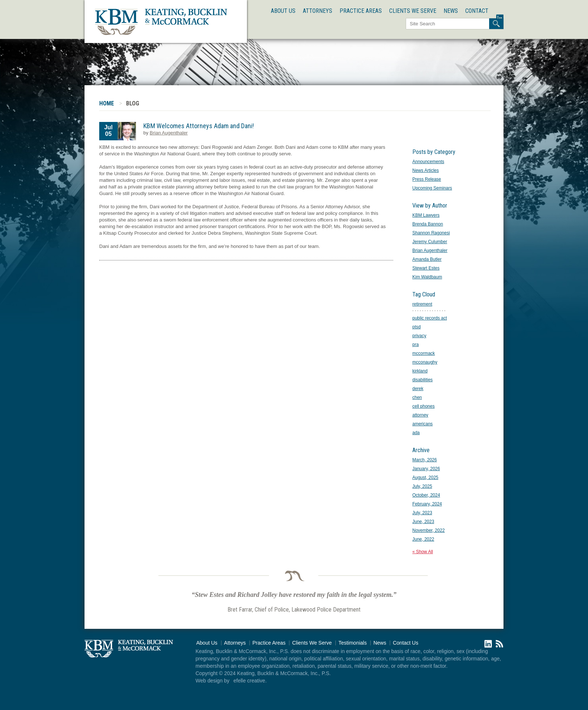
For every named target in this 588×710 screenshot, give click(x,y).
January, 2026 (426, 469)
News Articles (426, 170)
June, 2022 (423, 539)
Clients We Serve (413, 11)
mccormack (424, 353)
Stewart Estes (426, 268)
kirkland (420, 371)
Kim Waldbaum (427, 277)
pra (415, 345)
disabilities (422, 380)
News (451, 11)
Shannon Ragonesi (431, 233)
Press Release (427, 179)
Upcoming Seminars (432, 188)
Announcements (428, 162)
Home (107, 103)
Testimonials (353, 643)
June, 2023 (423, 522)
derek (418, 389)
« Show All (423, 552)
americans (422, 424)
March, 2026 (425, 460)
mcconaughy (425, 362)
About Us (283, 11)
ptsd (417, 327)
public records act (430, 318)
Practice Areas (361, 11)
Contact (477, 11)
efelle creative (249, 681)
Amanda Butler (427, 259)
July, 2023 (422, 513)
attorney (420, 415)
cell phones (424, 406)
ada (416, 433)
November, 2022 (429, 530)
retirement (422, 304)
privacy (419, 336)
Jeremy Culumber (430, 242)
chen (417, 397)
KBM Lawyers (426, 215)
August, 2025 (425, 477)
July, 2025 (422, 486)
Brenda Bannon (428, 224)
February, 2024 (427, 504)
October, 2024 (426, 495)
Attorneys (318, 11)
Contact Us (406, 643)
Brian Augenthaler (168, 133)
